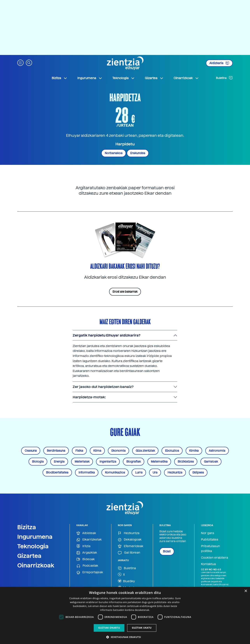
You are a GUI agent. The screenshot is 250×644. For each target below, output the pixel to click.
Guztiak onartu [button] (109, 628)
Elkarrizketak (89, 540)
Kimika (194, 451)
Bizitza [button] (59, 78)
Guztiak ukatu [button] (142, 628)
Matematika (159, 462)
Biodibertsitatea (57, 473)
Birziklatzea (186, 462)
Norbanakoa (114, 153)
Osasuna (31, 451)
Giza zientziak (145, 451)
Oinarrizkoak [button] (186, 78)
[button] (20, 62)
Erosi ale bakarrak (125, 292)
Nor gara (208, 533)
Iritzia (83, 546)
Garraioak (211, 462)
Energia (59, 462)
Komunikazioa (115, 473)
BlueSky (126, 581)
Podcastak (87, 566)
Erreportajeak (90, 572)
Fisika (79, 451)
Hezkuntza (175, 473)
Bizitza (27, 527)
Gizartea (29, 556)
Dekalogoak (130, 540)
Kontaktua (208, 564)
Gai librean (129, 553)
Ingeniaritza (108, 462)
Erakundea (138, 153)
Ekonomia (118, 451)
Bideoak (86, 559)
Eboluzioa (172, 451)
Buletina (224, 78)
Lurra (139, 473)
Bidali (167, 551)
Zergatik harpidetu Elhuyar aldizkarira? (107, 335)
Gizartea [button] (154, 78)
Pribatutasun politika (210, 549)
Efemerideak (131, 546)
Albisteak (86, 533)
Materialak (82, 462)
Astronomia (217, 451)
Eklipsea (198, 473)
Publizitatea (210, 539)
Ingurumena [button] (90, 78)
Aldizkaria (219, 63)
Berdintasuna (56, 451)
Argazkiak (87, 553)
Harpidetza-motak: (89, 397)
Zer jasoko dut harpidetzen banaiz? (103, 387)
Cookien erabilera (215, 558)
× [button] (246, 591)
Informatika (87, 473)
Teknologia (33, 546)
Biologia (38, 462)
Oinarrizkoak (36, 565)
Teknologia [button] (124, 78)
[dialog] (125, 615)
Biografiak (134, 462)
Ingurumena (35, 537)
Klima (97, 451)
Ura (155, 473)
